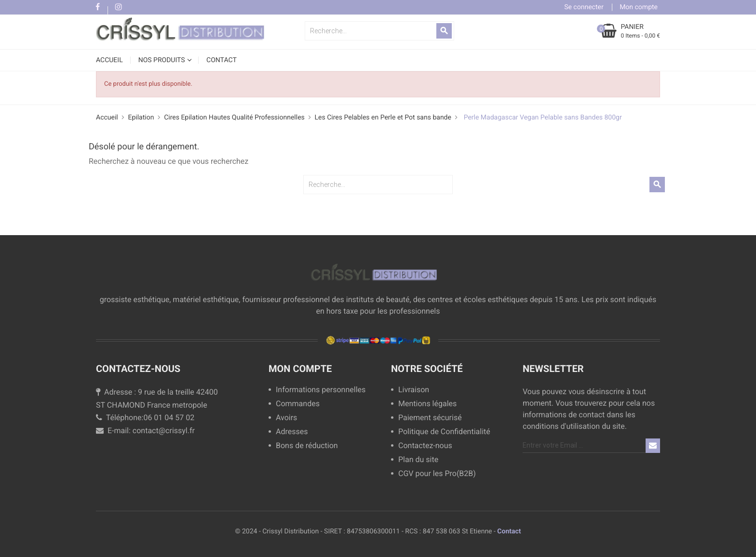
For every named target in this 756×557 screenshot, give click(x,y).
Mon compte (300, 369)
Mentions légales (427, 404)
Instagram (118, 7)
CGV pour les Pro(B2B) (437, 474)
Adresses (292, 432)
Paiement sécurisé (430, 418)
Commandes (298, 404)
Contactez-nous (425, 446)
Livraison (414, 390)
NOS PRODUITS (162, 60)
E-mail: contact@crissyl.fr (145, 431)
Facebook (98, 7)
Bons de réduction (307, 446)
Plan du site (418, 460)
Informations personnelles (321, 390)
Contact (509, 531)
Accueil (109, 60)
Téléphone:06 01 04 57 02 (145, 418)
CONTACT (222, 60)
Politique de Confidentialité (444, 432)
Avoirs (286, 418)
